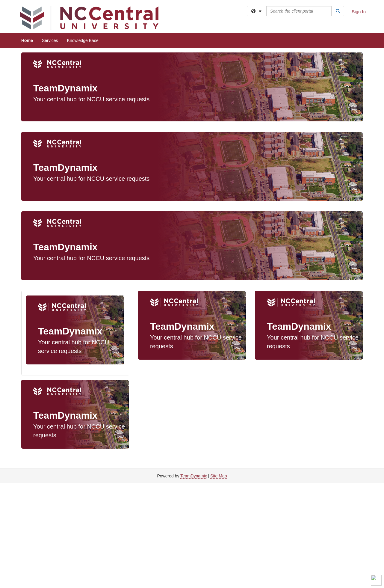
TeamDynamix (194, 476)
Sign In (359, 12)
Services (50, 40)
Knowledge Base (83, 40)
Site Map (219, 476)
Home (27, 40)
